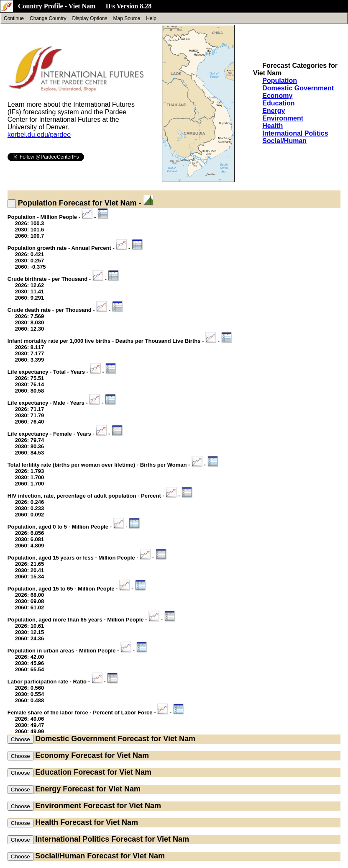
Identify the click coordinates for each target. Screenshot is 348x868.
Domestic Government (298, 88)
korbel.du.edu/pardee (39, 135)
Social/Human (284, 141)
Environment (283, 118)
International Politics (295, 133)
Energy (274, 111)
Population (280, 81)
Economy (277, 96)
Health (273, 126)
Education (278, 103)
